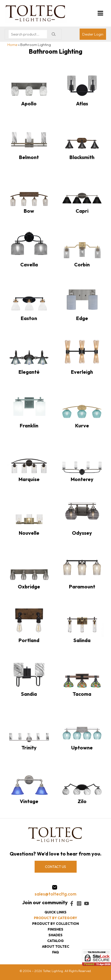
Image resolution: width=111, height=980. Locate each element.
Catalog (55, 941)
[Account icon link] (93, 34)
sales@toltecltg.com (55, 894)
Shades (55, 935)
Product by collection (55, 924)
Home (12, 45)
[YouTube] (87, 903)
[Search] (54, 34)
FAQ (55, 952)
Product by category (55, 918)
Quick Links (55, 912)
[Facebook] (72, 903)
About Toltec (56, 946)
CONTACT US (55, 867)
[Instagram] (79, 903)
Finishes (55, 929)
